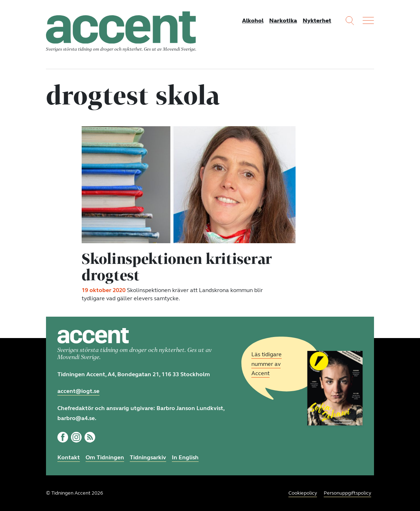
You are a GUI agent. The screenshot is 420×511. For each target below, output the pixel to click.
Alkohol (253, 21)
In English (185, 457)
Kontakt (69, 457)
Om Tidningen (105, 457)
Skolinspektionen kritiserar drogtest (177, 267)
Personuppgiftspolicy (347, 493)
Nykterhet (317, 21)
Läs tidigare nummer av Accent (267, 364)
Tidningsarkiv (148, 457)
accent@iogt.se (78, 391)
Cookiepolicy (303, 493)
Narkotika (283, 21)
